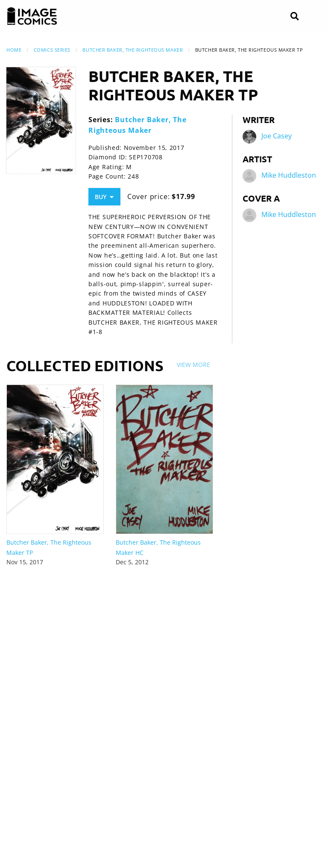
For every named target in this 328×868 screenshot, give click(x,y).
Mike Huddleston (289, 175)
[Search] (294, 16)
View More (193, 365)
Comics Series (52, 50)
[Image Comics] (32, 16)
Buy (104, 197)
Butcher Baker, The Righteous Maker (133, 50)
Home (14, 50)
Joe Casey (277, 136)
